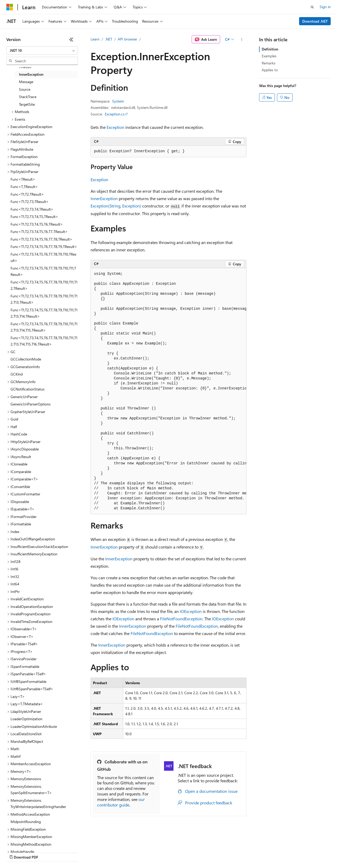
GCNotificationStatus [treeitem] (28, 389)
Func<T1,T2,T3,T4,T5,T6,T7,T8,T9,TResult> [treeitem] (44, 247)
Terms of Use (192, 852)
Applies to (270, 70)
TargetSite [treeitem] (27, 104)
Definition (270, 49)
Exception (115, 127)
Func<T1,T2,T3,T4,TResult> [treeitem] (32, 209)
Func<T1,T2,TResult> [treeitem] (27, 194)
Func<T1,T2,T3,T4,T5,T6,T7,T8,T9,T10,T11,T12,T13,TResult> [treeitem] (44, 299)
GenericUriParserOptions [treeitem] (31, 404)
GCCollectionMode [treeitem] (26, 359)
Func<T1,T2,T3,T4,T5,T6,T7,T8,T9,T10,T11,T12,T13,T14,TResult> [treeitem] (44, 313)
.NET (109, 39)
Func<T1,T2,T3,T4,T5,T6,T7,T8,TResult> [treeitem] (41, 239)
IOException (191, 611)
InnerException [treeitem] (31, 74)
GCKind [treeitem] (17, 374)
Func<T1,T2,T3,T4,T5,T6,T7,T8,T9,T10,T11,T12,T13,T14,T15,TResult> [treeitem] (44, 327)
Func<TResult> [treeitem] (23, 179)
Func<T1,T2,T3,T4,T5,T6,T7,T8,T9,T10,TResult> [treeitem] (43, 257)
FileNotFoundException (181, 619)
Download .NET (315, 21)
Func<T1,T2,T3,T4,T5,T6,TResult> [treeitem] (37, 224)
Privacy (115, 852)
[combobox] (42, 50)
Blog (72, 852)
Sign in (325, 7)
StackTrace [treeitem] (28, 97)
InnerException (104, 198)
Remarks (269, 63)
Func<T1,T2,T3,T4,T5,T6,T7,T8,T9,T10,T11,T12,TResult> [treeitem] (44, 285)
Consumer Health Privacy (151, 852)
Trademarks (218, 852)
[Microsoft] (10, 7)
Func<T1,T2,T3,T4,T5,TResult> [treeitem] (34, 217)
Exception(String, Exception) (116, 206)
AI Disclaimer (17, 852)
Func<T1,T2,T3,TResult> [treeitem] (30, 202)
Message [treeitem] (26, 82)
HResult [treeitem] (25, 67)
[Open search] (312, 7)
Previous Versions (48, 852)
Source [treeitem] (25, 89)
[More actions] (242, 39)
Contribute (94, 852)
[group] (168, 391)
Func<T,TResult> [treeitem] (24, 187)
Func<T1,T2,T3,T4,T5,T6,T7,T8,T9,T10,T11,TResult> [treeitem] (43, 271)
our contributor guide (121, 802)
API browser (127, 39)
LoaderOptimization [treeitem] (26, 719)
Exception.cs (115, 114)
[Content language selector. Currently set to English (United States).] (30, 840)
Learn (95, 39)
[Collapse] (71, 39)
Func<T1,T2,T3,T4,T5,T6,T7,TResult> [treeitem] (39, 232)
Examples (269, 56)
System (118, 101)
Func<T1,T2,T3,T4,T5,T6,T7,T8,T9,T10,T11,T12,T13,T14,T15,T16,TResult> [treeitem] (44, 341)
